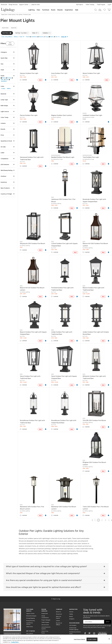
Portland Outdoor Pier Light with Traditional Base (66, 279)
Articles (71, 596)
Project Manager (46, 604)
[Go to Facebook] (85, 618)
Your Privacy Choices (30, 608)
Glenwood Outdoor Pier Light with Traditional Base (37, 154)
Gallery (71, 598)
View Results (16, 44)
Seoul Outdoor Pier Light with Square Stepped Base (65, 365)
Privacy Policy (87, 611)
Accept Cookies (92, 639)
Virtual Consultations (45, 601)
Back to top (56, 583)
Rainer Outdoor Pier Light (93, 72)
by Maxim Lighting (59, 115)
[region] (56, 639)
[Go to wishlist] (105, 10)
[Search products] (96, 10)
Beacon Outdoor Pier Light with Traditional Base (95, 279)
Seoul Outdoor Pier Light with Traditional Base (35, 365)
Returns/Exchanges (31, 600)
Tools (43, 626)
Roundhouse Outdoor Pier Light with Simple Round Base (67, 407)
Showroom (4, 5)
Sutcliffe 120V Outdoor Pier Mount (96, 406)
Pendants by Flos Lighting (74, 621)
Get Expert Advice (31, 620)
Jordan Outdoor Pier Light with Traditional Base (65, 322)
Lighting (31, 10)
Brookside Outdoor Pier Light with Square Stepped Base (96, 194)
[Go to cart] (109, 9)
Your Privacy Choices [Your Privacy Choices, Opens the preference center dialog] (79, 639)
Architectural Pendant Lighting (74, 613)
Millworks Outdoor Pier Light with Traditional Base (96, 365)
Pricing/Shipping (30, 602)
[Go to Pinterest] (90, 618)
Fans (38, 10)
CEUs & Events (45, 609)
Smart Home (6, 28)
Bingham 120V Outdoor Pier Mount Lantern (96, 447)
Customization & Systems (46, 612)
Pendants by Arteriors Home (75, 617)
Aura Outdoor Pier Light (63, 72)
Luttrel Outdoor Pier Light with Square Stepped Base (65, 237)
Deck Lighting (19, 15)
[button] (13, 37)
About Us (58, 596)
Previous (92, 502)
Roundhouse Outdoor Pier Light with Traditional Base (37, 407)
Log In (109, 5)
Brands (60, 10)
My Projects (80, 5)
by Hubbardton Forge (60, 155)
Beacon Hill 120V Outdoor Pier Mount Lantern (97, 237)
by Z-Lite (27, 74)
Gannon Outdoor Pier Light (34, 72)
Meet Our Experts (59, 601)
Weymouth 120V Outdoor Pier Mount (37, 236)
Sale (77, 10)
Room (53, 10)
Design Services (13, 5)
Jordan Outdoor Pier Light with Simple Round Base (95, 322)
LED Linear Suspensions (72, 625)
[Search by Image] (100, 10)
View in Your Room (45, 616)
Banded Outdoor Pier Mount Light (66, 153)
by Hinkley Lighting (60, 197)
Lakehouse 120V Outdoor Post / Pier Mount (67, 194)
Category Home (4, 15)
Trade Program (101, 5)
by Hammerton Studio (90, 115)
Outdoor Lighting (12, 15)
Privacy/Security (31, 605)
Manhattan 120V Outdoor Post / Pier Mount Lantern (37, 490)
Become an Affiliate (59, 608)
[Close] (109, 639)
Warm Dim (16, 28)
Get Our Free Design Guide (12, 617)
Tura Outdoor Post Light (92, 153)
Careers (58, 605)
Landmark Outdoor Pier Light (94, 113)
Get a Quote (30, 617)
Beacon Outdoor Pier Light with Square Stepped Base (36, 322)
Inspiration (69, 10)
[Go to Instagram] (94, 618)
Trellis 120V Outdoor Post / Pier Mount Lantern (95, 490)
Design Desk (45, 598)
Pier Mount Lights (27, 15)
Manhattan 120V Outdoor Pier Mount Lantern (67, 490)
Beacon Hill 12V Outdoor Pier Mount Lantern (37, 279)
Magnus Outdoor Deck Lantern (65, 113)
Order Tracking (90, 5)
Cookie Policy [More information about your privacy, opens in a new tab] (15, 642)
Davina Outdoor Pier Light (34, 113)
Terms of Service (97, 611)
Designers (72, 603)
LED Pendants (73, 609)
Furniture (46, 10)
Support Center (24, 5)
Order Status (30, 611)
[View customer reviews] (102, 618)
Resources (44, 628)
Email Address (88, 606)
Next (112, 502)
